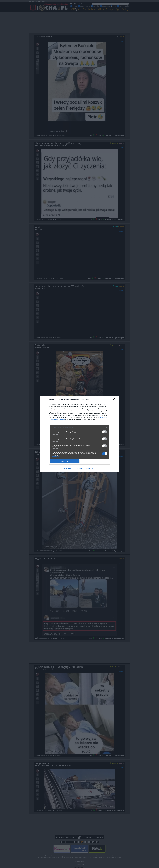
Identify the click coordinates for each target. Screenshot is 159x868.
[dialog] (79, 434)
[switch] (105, 432)
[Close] (115, 400)
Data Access (79, 468)
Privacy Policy (91, 468)
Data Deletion (68, 468)
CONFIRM (65, 461)
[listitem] (79, 427)
